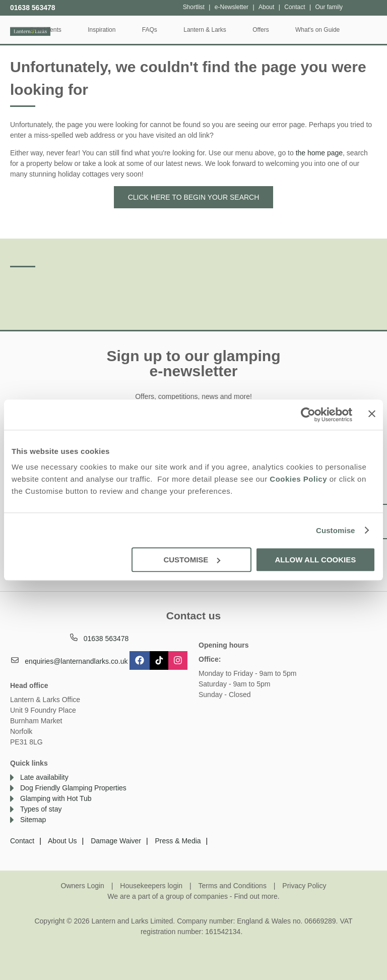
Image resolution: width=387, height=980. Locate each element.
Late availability (44, 777)
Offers (295, 30)
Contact (22, 841)
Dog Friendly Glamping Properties (73, 788)
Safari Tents (79, 30)
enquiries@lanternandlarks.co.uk (76, 661)
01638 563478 (33, 8)
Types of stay (41, 809)
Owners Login (83, 886)
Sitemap (33, 820)
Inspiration (136, 30)
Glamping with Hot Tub (56, 798)
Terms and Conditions (233, 886)
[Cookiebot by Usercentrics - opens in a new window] (308, 415)
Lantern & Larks (239, 30)
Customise (336, 530)
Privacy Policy (304, 886)
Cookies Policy (298, 479)
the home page (319, 153)
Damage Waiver (116, 841)
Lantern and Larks (30, 29)
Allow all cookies (315, 560)
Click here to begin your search (194, 197)
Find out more (255, 896)
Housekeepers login (151, 886)
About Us (62, 841)
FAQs (183, 30)
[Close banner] (372, 414)
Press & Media (178, 841)
